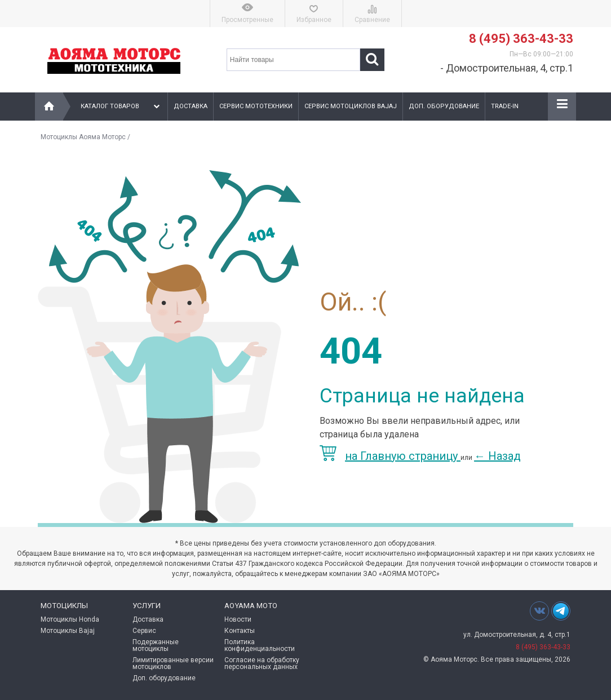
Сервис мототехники (256, 106)
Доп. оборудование (444, 106)
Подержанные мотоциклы (156, 645)
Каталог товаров (121, 107)
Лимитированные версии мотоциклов (173, 663)
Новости (238, 619)
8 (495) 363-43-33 (521, 39)
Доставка (191, 106)
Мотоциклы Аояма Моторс (83, 137)
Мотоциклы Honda (70, 619)
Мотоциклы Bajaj (68, 631)
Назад (497, 456)
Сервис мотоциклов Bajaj (351, 106)
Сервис (144, 631)
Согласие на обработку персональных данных (262, 663)
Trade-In (505, 106)
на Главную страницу (390, 456)
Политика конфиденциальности (260, 645)
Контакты (240, 631)
